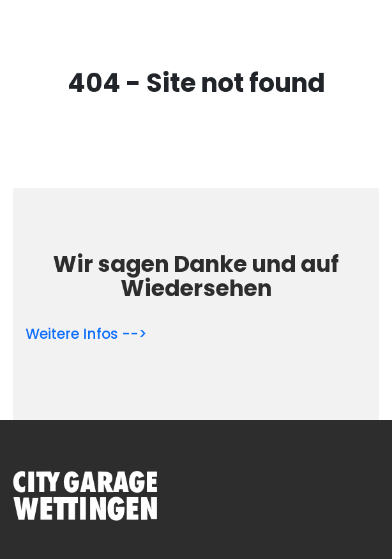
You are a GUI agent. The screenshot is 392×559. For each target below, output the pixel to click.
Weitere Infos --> (86, 334)
